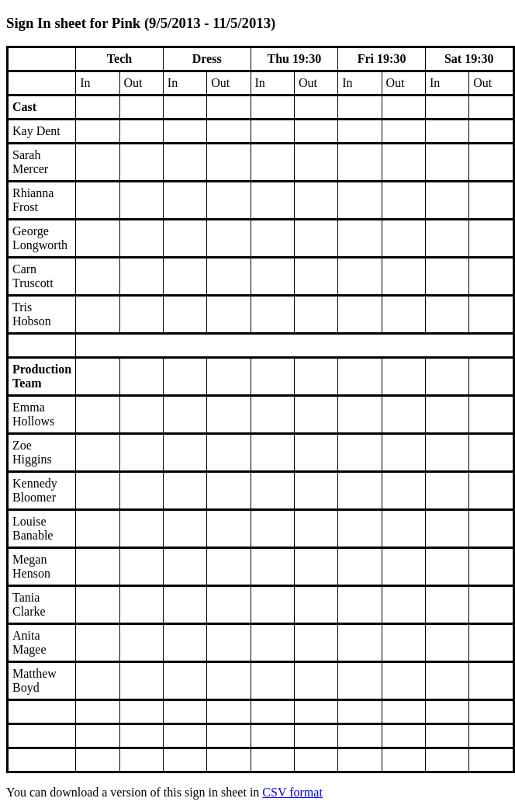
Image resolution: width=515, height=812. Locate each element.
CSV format (292, 792)
